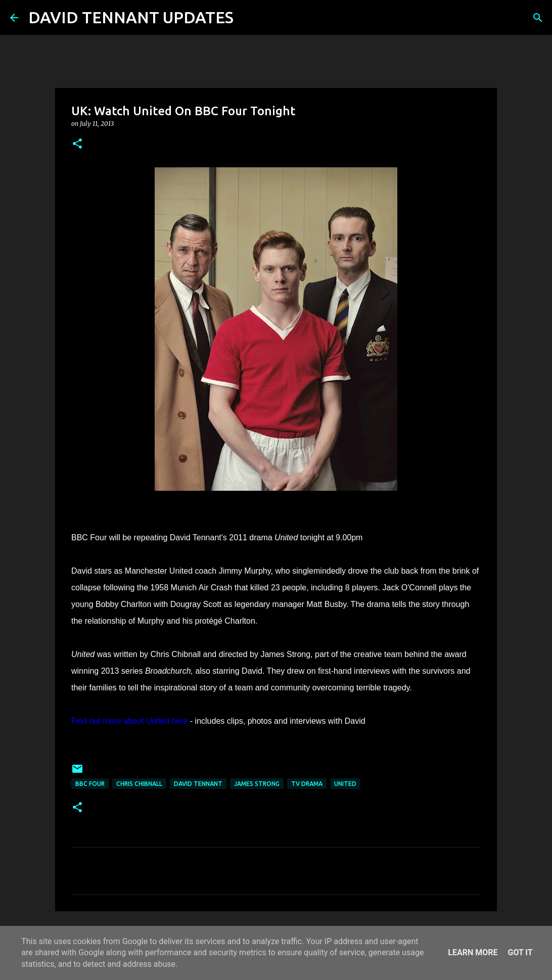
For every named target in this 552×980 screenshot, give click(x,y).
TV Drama (307, 784)
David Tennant (198, 784)
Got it (520, 952)
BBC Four (90, 784)
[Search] (248, 18)
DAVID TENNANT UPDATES (131, 17)
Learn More (473, 952)
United (345, 784)
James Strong (257, 784)
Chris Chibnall (139, 784)
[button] (77, 144)
